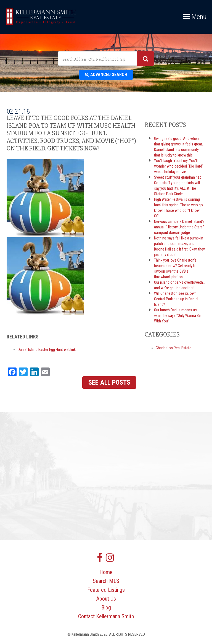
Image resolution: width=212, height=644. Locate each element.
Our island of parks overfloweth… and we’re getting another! (180, 285)
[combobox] (106, 58)
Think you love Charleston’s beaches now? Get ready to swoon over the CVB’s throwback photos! (175, 268)
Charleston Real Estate (173, 348)
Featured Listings (106, 590)
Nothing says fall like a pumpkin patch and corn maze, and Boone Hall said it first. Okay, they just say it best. (179, 246)
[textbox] (94, 59)
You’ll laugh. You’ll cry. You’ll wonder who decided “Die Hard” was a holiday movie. (179, 166)
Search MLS (106, 581)
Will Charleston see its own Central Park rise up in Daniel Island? (176, 299)
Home (106, 572)
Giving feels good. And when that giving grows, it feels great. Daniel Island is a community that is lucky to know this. (178, 147)
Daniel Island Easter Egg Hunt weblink (47, 350)
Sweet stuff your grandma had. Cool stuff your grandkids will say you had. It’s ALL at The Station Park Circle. (178, 186)
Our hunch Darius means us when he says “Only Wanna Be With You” (177, 316)
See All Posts (109, 382)
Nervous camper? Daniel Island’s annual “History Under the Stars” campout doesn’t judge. (179, 227)
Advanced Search (106, 75)
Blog (106, 608)
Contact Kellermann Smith (106, 616)
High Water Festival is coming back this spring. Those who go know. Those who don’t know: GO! (178, 208)
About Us (106, 599)
